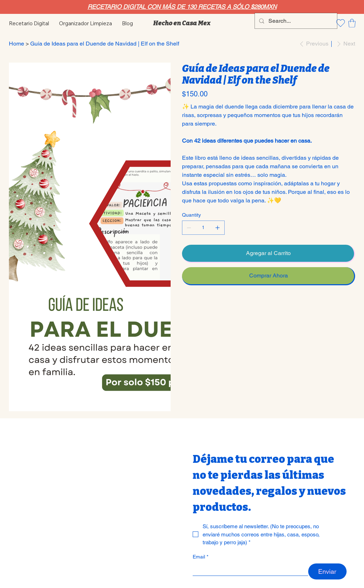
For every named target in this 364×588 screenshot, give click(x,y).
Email (200, 557)
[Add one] (218, 228)
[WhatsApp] (184, 304)
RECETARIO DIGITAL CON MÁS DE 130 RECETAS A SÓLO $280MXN (182, 7)
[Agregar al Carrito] (269, 254)
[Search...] (295, 21)
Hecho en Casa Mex (182, 23)
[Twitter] (199, 304)
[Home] (17, 44)
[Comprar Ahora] (269, 276)
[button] (352, 23)
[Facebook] (189, 304)
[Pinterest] (194, 304)
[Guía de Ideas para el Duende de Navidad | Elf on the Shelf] (105, 44)
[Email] (248, 570)
